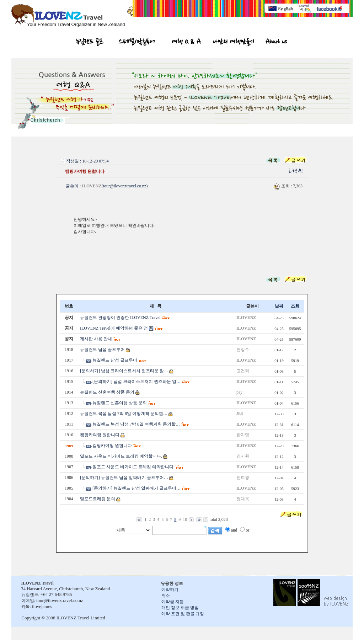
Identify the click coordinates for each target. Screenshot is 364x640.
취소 (166, 596)
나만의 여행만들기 (234, 43)
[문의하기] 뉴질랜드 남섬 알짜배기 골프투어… (124, 478)
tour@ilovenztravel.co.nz (125, 186)
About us (276, 43)
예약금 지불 (173, 602)
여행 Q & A (186, 43)
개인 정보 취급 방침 (180, 608)
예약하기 (170, 590)
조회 (295, 306)
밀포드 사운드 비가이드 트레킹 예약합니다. (121, 456)
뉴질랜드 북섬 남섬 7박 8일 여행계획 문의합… (124, 414)
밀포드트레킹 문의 (98, 499)
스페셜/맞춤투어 (137, 43)
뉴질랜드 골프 (90, 43)
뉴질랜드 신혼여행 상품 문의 (107, 392)
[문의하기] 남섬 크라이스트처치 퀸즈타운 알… (124, 371)
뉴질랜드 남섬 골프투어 (102, 350)
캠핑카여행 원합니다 (100, 435)
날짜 (279, 306)
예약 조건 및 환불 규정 (183, 614)
